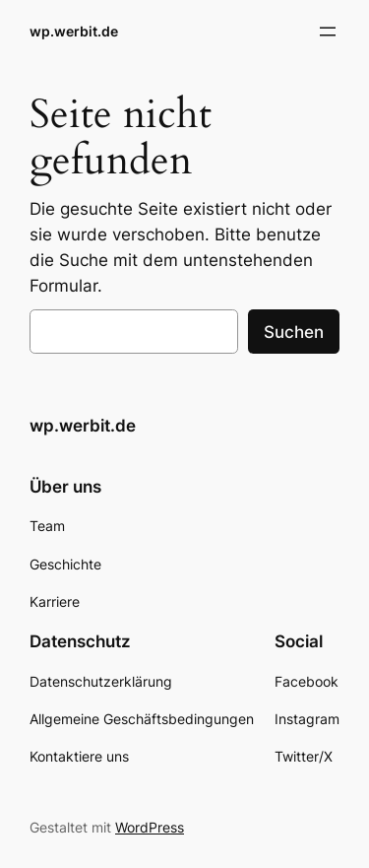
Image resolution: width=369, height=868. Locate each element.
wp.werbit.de (74, 31)
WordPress (150, 827)
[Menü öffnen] (328, 32)
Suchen (294, 332)
